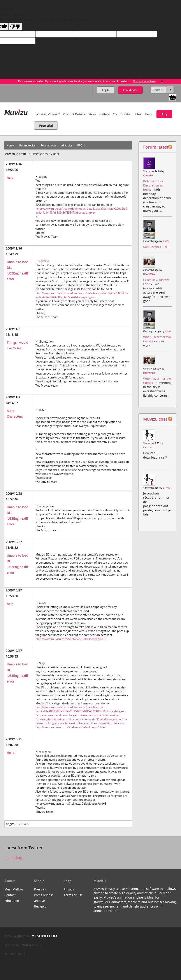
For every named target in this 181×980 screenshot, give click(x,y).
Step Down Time (156, 247)
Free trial (46, 126)
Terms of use (73, 895)
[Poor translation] (15, 27)
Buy (164, 114)
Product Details (74, 114)
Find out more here (144, 81)
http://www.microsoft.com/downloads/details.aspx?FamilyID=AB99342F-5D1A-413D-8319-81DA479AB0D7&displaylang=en (81, 715)
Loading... (14, 858)
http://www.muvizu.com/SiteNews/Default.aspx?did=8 (71, 639)
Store (92, 114)
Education (12, 901)
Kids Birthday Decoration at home (153, 185)
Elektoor (148, 447)
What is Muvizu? (48, 114)
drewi (166, 241)
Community (121, 114)
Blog (138, 114)
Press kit (40, 889)
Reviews (40, 906)
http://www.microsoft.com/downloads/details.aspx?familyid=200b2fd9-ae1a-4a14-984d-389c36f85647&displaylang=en (82, 211)
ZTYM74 (167, 488)
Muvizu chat (155, 419)
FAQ (80, 145)
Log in (106, 90)
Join (130, 90)
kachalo (44, 261)
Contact (10, 895)
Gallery (105, 114)
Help (148, 114)
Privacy (69, 889)
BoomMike (149, 274)
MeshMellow (14, 889)
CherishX (148, 176)
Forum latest (156, 147)
